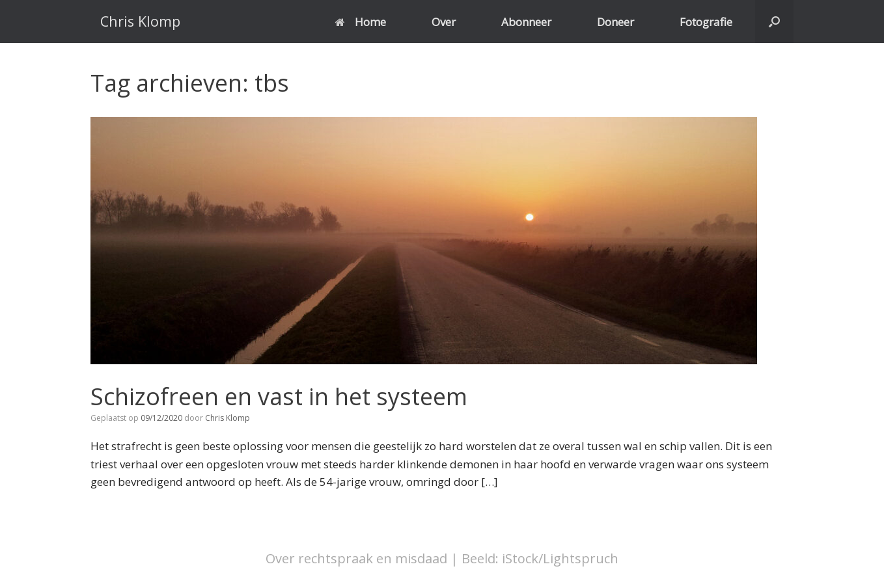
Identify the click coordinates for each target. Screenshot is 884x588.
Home (361, 22)
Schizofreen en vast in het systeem (279, 396)
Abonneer (526, 22)
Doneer (615, 22)
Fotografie (706, 22)
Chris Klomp (228, 418)
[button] (774, 21)
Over (444, 22)
